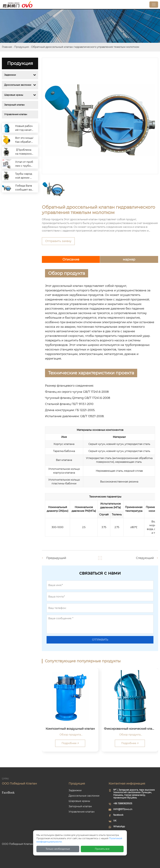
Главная (7, 47)
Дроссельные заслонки (18, 85)
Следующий (145, 558)
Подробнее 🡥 (70, 743)
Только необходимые (58, 849)
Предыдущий (56, 558)
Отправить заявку (58, 241)
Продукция (22, 47)
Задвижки (10, 75)
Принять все (102, 849)
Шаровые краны (14, 95)
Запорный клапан (14, 105)
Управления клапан (16, 114)
